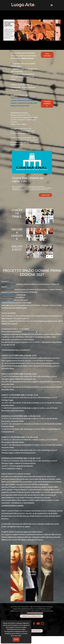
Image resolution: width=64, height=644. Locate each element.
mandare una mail (29, 332)
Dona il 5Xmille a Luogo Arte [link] (32, 631)
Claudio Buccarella (8, 284)
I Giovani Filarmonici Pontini (21, 100)
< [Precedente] (47, 256)
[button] (29, 231)
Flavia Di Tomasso (8, 297)
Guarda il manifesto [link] (47, 104)
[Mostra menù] (52, 5)
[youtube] (38, 623)
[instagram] (42, 623)
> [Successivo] (52, 256)
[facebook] (34, 623)
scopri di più (45, 195)
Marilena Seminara (9, 295)
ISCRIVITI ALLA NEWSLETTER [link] (32, 616)
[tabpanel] (24, 99)
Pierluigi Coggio (7, 300)
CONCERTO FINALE (17, 213)
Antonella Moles (8, 289)
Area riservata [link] (47, 55)
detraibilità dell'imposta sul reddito (35, 613)
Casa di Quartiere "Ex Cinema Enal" (24, 98)
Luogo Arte (23, 4)
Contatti (23, 624)
